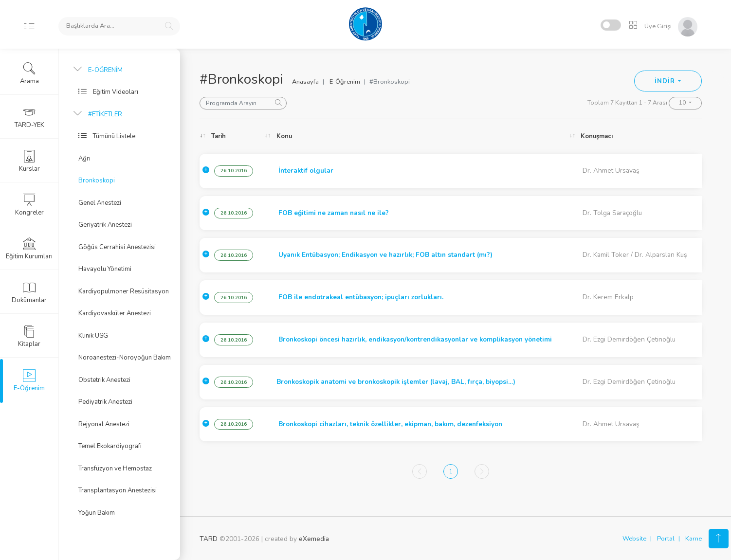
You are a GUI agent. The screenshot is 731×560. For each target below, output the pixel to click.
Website (634, 539)
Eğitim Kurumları (29, 249)
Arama (29, 73)
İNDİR (666, 81)
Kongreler (29, 205)
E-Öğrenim (345, 82)
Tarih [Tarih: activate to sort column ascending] (219, 136)
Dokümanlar (29, 292)
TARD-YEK (29, 117)
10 (683, 103)
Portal (666, 539)
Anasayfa (305, 82)
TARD (209, 539)
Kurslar (29, 161)
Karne (694, 539)
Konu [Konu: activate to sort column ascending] (284, 136)
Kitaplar (29, 336)
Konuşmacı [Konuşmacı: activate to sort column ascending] (597, 136)
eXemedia (314, 539)
